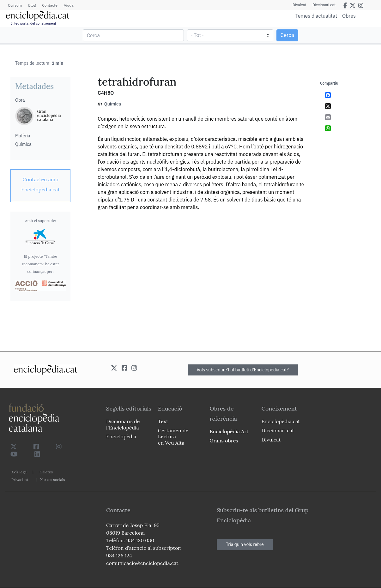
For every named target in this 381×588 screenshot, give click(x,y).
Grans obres (224, 441)
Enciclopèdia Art (229, 431)
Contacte (50, 5)
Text (163, 421)
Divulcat (299, 5)
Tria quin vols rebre (245, 544)
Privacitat (20, 480)
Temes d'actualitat (316, 16)
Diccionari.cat (324, 5)
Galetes (46, 472)
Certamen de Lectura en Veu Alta (173, 436)
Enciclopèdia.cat (281, 421)
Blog (32, 5)
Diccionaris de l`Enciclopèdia (123, 424)
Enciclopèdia (121, 436)
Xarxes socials (52, 480)
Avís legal (19, 472)
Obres (349, 16)
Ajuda (69, 5)
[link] (40, 184)
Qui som (15, 5)
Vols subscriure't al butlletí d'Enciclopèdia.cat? (243, 370)
